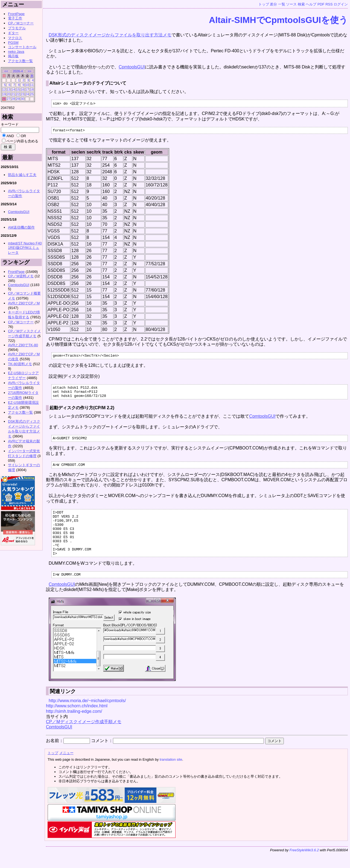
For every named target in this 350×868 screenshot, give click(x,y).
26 (4, 99)
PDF (321, 4)
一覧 (282, 4)
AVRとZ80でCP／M (24, 303)
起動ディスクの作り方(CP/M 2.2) (82, 412)
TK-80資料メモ (20, 364)
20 (9, 94)
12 (4, 89)
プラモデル (17, 28)
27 (9, 99)
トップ (264, 4)
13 (9, 89)
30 (23, 99)
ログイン (341, 4)
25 (32, 94)
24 (27, 94)
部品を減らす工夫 (22, 175)
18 (32, 89)
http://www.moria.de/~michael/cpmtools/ (87, 716)
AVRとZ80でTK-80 (23, 345)
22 (18, 94)
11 (32, 85)
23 (23, 94)
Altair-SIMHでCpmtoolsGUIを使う (278, 20)
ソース (291, 4)
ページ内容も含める (22, 141)
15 (18, 89)
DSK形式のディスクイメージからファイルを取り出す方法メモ (110, 35)
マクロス (15, 38)
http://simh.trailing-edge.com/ (74, 727)
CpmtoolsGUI (132, 67)
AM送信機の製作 (21, 227)
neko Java (16, 52)
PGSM (13, 43)
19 (4, 94)
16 (23, 89)
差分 (273, 4)
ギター (13, 33)
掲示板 (13, 56)
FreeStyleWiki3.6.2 (304, 866)
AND (10, 136)
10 (27, 85)
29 (18, 99)
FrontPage (16, 14)
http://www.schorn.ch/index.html (77, 722)
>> (30, 71)
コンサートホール (22, 47)
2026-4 (18, 71)
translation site (171, 775)
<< (6, 71)
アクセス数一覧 (20, 61)
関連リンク (63, 707)
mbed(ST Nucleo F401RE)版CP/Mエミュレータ (25, 248)
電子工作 (15, 18)
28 (13, 99)
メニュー (66, 769)
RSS (329, 4)
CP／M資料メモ (21, 276)
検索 (301, 4)
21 (13, 94)
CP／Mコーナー (21, 23)
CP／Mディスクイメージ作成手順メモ (84, 738)
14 (13, 89)
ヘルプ (311, 4)
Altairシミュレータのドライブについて (88, 83)
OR (24, 136)
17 (27, 89)
